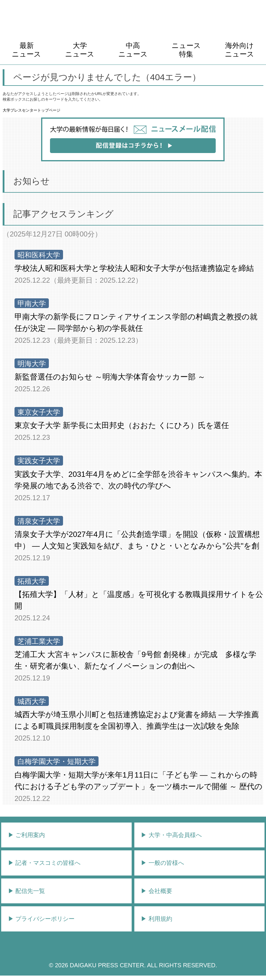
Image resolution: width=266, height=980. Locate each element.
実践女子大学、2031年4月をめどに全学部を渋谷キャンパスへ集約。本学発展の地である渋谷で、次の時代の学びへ (138, 480)
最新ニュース (26, 50)
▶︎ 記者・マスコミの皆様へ (44, 863)
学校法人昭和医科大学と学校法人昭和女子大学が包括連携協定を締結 (134, 268)
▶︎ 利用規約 (157, 919)
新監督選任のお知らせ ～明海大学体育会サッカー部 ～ (110, 377)
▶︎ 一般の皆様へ (162, 863)
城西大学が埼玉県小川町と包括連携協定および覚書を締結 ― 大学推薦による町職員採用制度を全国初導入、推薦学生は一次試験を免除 (137, 720)
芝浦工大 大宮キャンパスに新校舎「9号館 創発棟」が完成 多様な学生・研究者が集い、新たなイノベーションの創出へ (135, 660)
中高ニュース (133, 50)
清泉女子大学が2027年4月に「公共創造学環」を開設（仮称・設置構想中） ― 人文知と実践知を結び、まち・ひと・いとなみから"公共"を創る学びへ (137, 541)
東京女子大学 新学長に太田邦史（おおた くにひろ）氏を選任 (122, 425)
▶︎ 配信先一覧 (27, 891)
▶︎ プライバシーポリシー (41, 919)
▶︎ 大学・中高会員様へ (171, 835)
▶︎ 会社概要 (157, 891)
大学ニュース (80, 50)
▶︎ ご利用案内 (27, 835)
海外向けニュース (240, 50)
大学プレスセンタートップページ (32, 110)
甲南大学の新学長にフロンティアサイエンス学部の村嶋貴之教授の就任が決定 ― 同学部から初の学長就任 (136, 322)
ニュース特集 (186, 50)
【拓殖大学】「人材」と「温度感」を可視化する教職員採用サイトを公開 (139, 600)
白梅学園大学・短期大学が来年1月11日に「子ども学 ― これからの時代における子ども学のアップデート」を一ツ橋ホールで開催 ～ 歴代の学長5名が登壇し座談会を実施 (138, 781)
